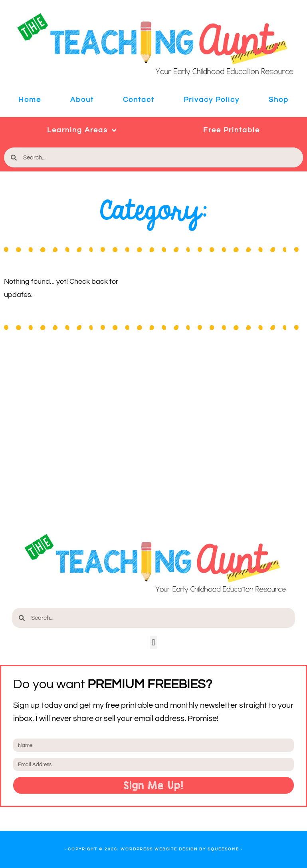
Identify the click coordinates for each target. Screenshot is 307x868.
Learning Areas (82, 130)
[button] (153, 642)
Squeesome (223, 849)
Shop (279, 100)
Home (30, 100)
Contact (139, 100)
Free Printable (232, 130)
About (82, 100)
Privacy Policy (212, 100)
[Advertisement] (153, 433)
